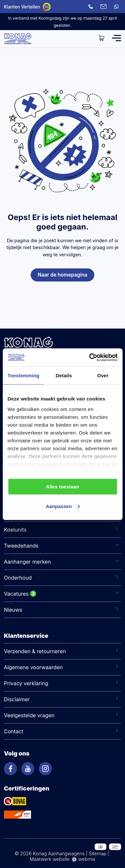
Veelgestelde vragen (29, 715)
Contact (14, 731)
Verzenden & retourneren (35, 651)
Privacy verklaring (26, 683)
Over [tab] (103, 375)
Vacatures (16, 594)
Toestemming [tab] (23, 375)
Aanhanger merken (27, 562)
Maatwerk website (50, 859)
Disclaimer (17, 699)
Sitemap (98, 853)
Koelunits (15, 530)
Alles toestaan (63, 487)
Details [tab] (64, 375)
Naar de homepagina (62, 275)
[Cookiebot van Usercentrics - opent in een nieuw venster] (89, 357)
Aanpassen (63, 506)
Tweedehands (21, 546)
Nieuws (13, 610)
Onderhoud (18, 578)
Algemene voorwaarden (33, 667)
